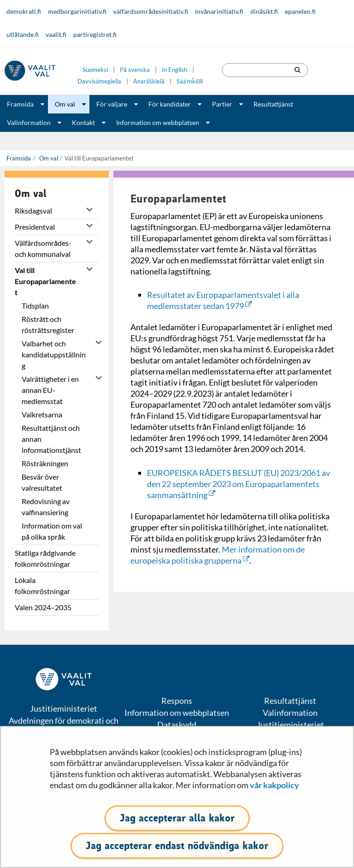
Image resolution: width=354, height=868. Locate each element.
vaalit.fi (56, 34)
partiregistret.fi (95, 34)
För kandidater (170, 104)
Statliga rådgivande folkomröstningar (45, 558)
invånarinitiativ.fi (219, 11)
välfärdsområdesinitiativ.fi (151, 11)
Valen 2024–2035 (43, 607)
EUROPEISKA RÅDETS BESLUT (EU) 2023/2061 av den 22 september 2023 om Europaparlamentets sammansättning (239, 484)
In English (174, 70)
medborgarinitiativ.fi (77, 11)
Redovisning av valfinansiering (46, 507)
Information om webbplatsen (158, 122)
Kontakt (83, 122)
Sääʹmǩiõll (190, 81)
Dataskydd (177, 725)
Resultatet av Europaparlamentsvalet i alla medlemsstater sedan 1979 (223, 300)
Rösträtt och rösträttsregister (48, 324)
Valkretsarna (42, 414)
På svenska (135, 70)
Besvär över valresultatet (42, 482)
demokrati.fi (24, 11)
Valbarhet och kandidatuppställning (54, 354)
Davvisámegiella (99, 81)
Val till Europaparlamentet (45, 281)
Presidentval (35, 227)
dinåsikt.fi (264, 11)
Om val (65, 104)
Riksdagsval (33, 211)
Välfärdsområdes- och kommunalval (43, 248)
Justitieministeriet (290, 725)
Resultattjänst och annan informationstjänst (51, 439)
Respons (177, 701)
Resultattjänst (273, 104)
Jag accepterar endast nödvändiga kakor (177, 846)
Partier (222, 104)
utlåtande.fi (23, 34)
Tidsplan (35, 306)
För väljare (112, 104)
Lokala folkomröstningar (42, 586)
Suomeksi (95, 70)
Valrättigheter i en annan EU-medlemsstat (50, 390)
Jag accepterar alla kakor (177, 818)
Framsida (20, 104)
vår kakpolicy (274, 785)
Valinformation (29, 122)
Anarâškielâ (149, 81)
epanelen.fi (300, 11)
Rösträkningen (45, 463)
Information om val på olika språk (52, 531)
